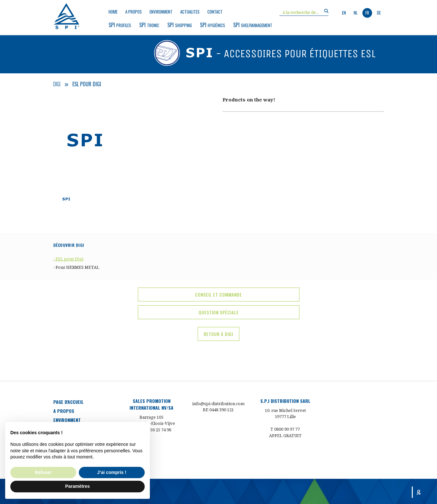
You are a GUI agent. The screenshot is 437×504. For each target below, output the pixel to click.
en (344, 13)
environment (161, 12)
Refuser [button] (43, 472)
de (379, 13)
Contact (215, 12)
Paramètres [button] (78, 486)
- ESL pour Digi (68, 259)
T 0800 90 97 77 (285, 429)
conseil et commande (218, 294)
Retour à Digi (218, 334)
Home (113, 12)
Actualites (190, 12)
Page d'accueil (68, 402)
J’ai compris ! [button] (112, 472)
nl (356, 13)
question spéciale (219, 312)
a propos (134, 12)
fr (367, 13)
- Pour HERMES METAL (76, 267)
